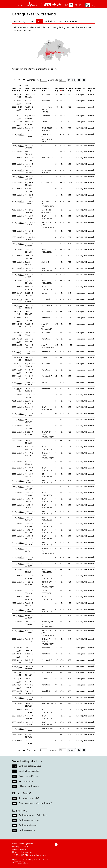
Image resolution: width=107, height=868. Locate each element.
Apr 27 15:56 (19, 123)
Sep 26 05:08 (19, 352)
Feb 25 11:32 (19, 325)
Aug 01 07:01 (19, 346)
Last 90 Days (20, 21)
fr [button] (76, 5)
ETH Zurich (23, 862)
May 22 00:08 (19, 117)
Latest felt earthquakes (29, 771)
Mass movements (68, 21)
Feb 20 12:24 (19, 108)
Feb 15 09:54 (19, 334)
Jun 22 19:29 (19, 383)
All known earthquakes (29, 786)
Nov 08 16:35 (19, 359)
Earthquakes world (27, 830)
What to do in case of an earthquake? (35, 803)
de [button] (67, 5)
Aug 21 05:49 (19, 692)
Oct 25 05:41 (19, 655)
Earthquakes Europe (28, 825)
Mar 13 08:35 (19, 102)
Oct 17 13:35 (19, 307)
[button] (18, 5)
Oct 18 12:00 (19, 300)
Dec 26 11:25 (19, 390)
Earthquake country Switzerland (33, 815)
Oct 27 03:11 (19, 294)
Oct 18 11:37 (19, 661)
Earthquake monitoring (29, 820)
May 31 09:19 (19, 371)
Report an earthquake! (29, 798)
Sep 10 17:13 (19, 680)
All (39, 21)
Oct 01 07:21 (19, 313)
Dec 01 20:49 (19, 340)
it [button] (80, 5)
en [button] (71, 5)
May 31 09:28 (19, 365)
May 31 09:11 (19, 377)
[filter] (15, 91)
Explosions (50, 21)
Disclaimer (26, 859)
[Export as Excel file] (79, 80)
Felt (32, 21)
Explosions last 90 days (29, 776)
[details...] (20, 128)
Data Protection (41, 859)
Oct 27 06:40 (19, 649)
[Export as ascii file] (84, 80)
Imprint (15, 859)
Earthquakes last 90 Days (30, 766)
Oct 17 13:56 (19, 667)
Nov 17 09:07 (19, 319)
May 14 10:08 (19, 686)
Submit (71, 80)
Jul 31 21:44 (19, 674)
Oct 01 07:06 (19, 96)
